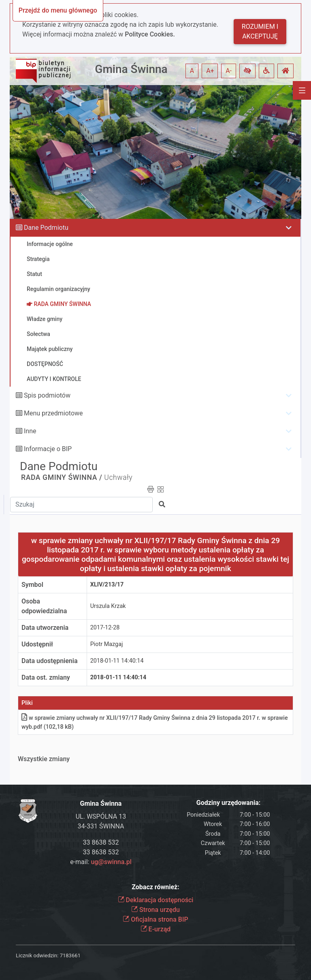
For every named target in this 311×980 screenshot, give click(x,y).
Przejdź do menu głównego (58, 10)
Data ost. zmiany (46, 677)
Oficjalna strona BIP (155, 919)
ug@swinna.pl (111, 862)
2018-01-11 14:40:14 (117, 661)
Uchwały (118, 477)
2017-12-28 (105, 628)
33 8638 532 (101, 842)
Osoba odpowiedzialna (44, 606)
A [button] (192, 71)
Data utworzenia (45, 628)
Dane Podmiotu (46, 228)
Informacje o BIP (48, 449)
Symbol (32, 585)
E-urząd (156, 929)
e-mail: (101, 862)
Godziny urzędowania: (228, 803)
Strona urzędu (155, 910)
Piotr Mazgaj (107, 644)
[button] (247, 71)
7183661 (70, 955)
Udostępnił (37, 644)
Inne (30, 431)
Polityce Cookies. (150, 34)
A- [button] (229, 71)
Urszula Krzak (108, 606)
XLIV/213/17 (107, 585)
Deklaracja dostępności (156, 900)
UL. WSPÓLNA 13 (101, 816)
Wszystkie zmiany (44, 759)
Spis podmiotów (47, 395)
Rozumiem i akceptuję (260, 31)
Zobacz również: (155, 887)
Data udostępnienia (50, 661)
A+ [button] (210, 71)
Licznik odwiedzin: (37, 955)
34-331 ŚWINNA (101, 826)
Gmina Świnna (131, 69)
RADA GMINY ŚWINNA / (62, 477)
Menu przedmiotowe (53, 413)
